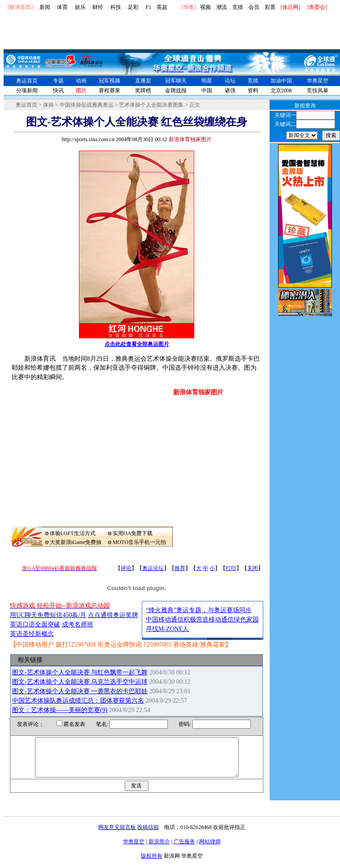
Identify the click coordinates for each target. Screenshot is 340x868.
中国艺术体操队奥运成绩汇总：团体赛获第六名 (78, 701)
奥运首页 (27, 81)
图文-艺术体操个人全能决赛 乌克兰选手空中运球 (80, 682)
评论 (126, 568)
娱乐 (80, 7)
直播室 (143, 81)
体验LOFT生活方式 (73, 533)
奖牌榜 (143, 91)
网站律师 (210, 850)
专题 (58, 81)
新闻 (45, 7)
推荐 (180, 568)
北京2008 (281, 91)
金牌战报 (176, 91)
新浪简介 (159, 850)
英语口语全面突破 (35, 624)
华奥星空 (318, 81)
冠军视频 (109, 81)
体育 (62, 7)
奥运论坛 (153, 568)
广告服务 (184, 850)
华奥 (189, 7)
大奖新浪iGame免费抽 (76, 542)
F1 (149, 7)
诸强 (230, 91)
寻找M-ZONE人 (167, 629)
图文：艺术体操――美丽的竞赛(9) (60, 710)
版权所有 (152, 864)
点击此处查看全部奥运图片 (137, 344)
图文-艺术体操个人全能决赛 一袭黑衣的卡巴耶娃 (80, 691)
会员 (254, 7)
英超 (162, 7)
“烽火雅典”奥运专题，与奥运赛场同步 (199, 610)
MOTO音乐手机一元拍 (139, 542)
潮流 (222, 7)
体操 (48, 105)
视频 (205, 7)
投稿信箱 (148, 835)
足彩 (133, 7)
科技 (116, 7)
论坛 (230, 81)
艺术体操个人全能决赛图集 (151, 105)
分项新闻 (27, 91)
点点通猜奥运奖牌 (113, 615)
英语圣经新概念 (32, 634)
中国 (207, 91)
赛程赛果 (109, 91)
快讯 (58, 91)
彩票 (270, 7)
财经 (98, 7)
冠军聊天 (176, 81)
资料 (253, 91)
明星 (207, 81)
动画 (81, 81)
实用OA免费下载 (133, 533)
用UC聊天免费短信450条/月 (48, 615)
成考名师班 (78, 624)
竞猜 (238, 7)
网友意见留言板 (117, 835)
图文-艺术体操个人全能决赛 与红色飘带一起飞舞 (80, 672)
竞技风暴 (318, 91)
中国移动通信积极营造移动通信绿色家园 (202, 620)
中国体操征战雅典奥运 (87, 105)
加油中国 (281, 81)
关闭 (253, 568)
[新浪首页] (20, 7)
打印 (231, 568)
